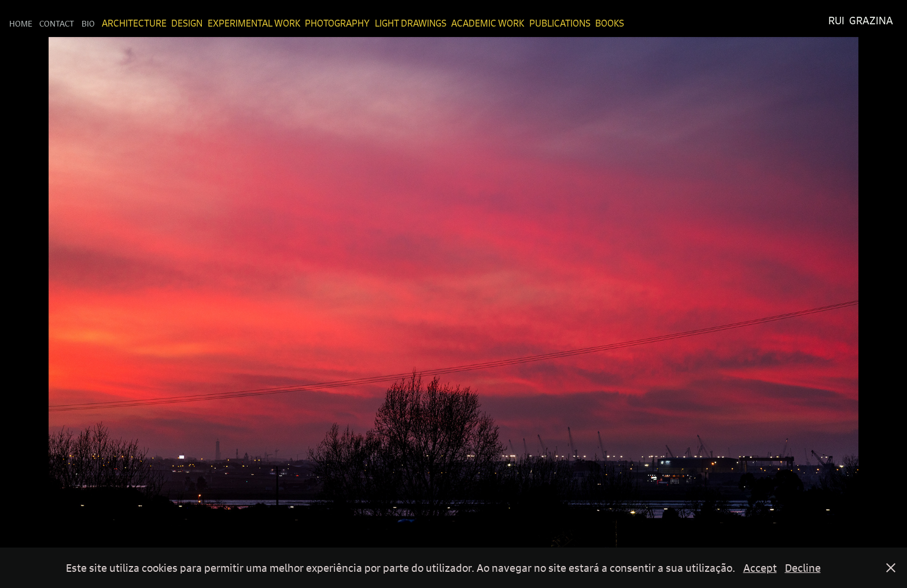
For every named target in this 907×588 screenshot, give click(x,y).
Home (21, 23)
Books (610, 23)
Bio (88, 23)
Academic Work (488, 23)
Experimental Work (254, 23)
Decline (803, 568)
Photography (337, 23)
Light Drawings (411, 23)
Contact (57, 23)
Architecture (134, 23)
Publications (560, 23)
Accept (760, 568)
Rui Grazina (861, 21)
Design (187, 23)
